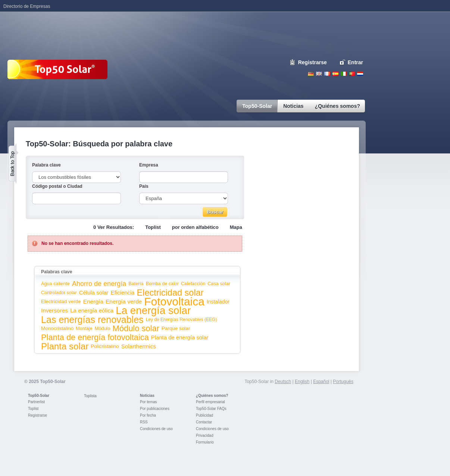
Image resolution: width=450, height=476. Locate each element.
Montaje (84, 329)
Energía (93, 301)
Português (343, 382)
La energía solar (153, 310)
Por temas (149, 402)
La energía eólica (92, 310)
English (319, 74)
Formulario (205, 442)
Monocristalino (57, 328)
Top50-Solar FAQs (211, 409)
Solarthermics (139, 346)
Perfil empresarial (210, 402)
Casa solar (219, 284)
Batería (136, 284)
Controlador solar (59, 293)
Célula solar (94, 293)
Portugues (352, 74)
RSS (144, 422)
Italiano (344, 74)
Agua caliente (55, 284)
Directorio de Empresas (27, 6)
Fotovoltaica (174, 301)
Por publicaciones (155, 409)
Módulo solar (136, 328)
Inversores (54, 310)
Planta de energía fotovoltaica (95, 337)
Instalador (218, 302)
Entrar (355, 62)
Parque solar (176, 328)
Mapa (236, 227)
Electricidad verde (61, 301)
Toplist (153, 227)
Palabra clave (46, 165)
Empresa (149, 165)
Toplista (90, 396)
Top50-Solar (39, 396)
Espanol (335, 74)
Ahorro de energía (99, 284)
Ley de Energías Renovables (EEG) (182, 320)
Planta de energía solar (180, 337)
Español (321, 382)
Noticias (147, 396)
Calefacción (193, 284)
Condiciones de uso (156, 429)
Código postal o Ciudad (57, 186)
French (327, 74)
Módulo (103, 328)
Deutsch (311, 74)
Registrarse (312, 62)
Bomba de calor (162, 284)
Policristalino (105, 346)
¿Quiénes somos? (212, 396)
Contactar (204, 422)
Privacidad (205, 435)
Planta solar (65, 346)
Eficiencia (123, 293)
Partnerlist (36, 402)
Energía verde (124, 301)
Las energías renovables (92, 320)
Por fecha (148, 415)
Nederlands (360, 74)
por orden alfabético (195, 227)
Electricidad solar (170, 293)
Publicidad (204, 415)
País (144, 186)
